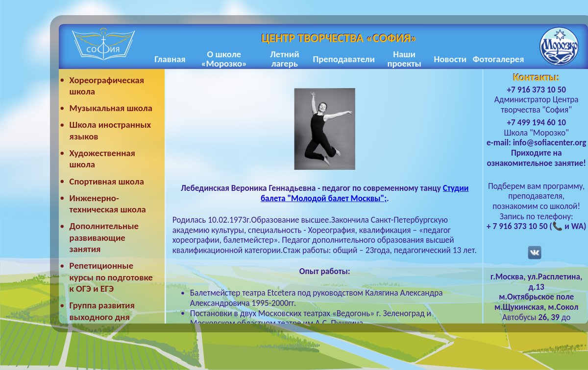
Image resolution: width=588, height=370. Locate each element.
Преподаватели (343, 59)
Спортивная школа (107, 181)
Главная (170, 59)
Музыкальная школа (111, 108)
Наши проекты (404, 59)
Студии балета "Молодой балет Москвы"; (365, 193)
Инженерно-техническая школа (108, 204)
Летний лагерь (284, 59)
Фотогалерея (499, 59)
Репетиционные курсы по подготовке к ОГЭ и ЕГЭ (111, 277)
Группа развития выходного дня (102, 312)
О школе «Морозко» (224, 59)
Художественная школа (102, 159)
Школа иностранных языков (110, 131)
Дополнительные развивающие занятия (104, 238)
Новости (450, 59)
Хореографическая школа (107, 86)
